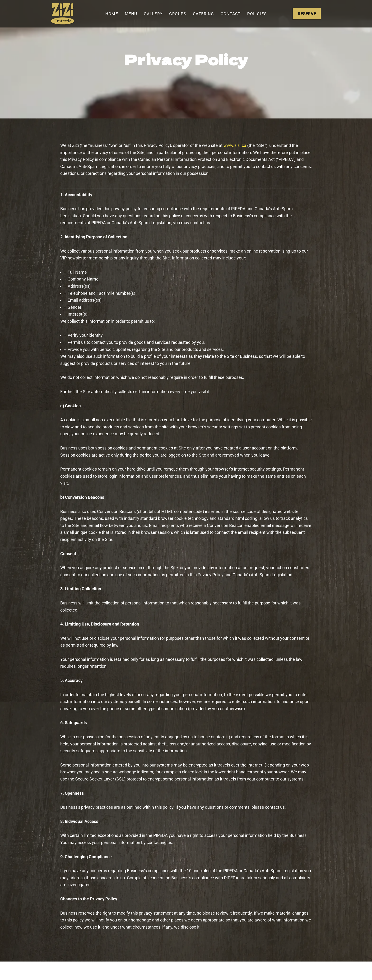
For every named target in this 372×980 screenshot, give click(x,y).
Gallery (153, 14)
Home (112, 14)
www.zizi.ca (235, 146)
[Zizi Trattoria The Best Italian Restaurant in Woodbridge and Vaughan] (63, 14)
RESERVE (307, 14)
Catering (203, 14)
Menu (131, 14)
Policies (257, 14)
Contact (231, 14)
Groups (178, 14)
